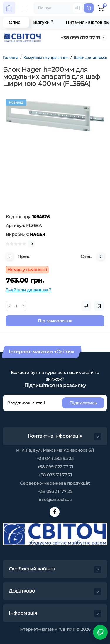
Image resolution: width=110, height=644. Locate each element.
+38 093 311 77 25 (55, 491)
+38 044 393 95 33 (55, 458)
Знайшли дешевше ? (29, 290)
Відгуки (43, 22)
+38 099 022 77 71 (81, 38)
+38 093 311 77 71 (55, 475)
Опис (15, 22)
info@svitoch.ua (55, 500)
